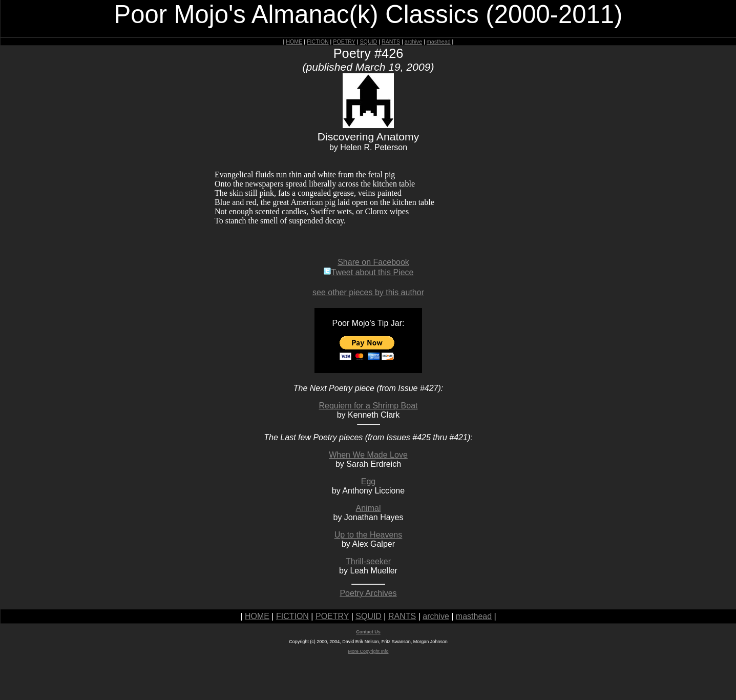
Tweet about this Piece (369, 272)
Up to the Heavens (369, 535)
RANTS (391, 42)
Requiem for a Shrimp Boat (369, 406)
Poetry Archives (368, 593)
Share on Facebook (373, 262)
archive (413, 42)
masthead (439, 42)
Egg (368, 481)
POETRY (344, 42)
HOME (294, 42)
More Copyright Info (368, 651)
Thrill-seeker (368, 561)
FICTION (318, 42)
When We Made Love (368, 455)
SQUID (368, 42)
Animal (369, 508)
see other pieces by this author (368, 292)
